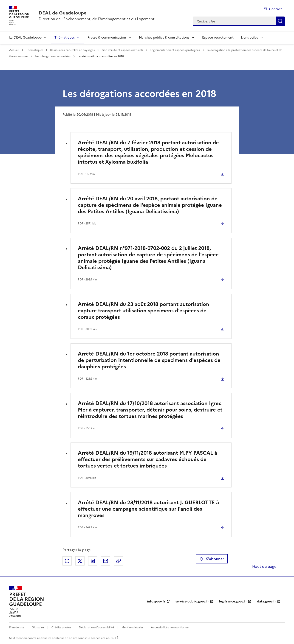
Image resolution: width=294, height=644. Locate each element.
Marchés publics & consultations (164, 38)
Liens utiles (249, 38)
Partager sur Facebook (67, 561)
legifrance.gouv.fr (233, 601)
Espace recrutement (218, 38)
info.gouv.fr (156, 601)
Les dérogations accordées (53, 56)
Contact (276, 9)
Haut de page (264, 566)
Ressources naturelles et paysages (72, 50)
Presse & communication (107, 38)
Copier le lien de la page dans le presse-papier (119, 561)
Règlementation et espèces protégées (175, 50)
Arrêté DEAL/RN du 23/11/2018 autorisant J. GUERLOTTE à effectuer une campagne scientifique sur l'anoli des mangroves (148, 509)
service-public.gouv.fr (192, 601)
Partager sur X (80, 561)
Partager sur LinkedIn (93, 561)
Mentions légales (132, 627)
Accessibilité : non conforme (170, 627)
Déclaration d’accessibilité (96, 627)
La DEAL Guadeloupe (25, 38)
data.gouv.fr (267, 601)
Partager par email (106, 561)
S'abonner (212, 559)
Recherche (280, 21)
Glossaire (38, 627)
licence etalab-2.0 (103, 638)
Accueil (14, 50)
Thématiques (65, 38)
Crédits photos (61, 627)
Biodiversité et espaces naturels (122, 50)
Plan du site (17, 627)
